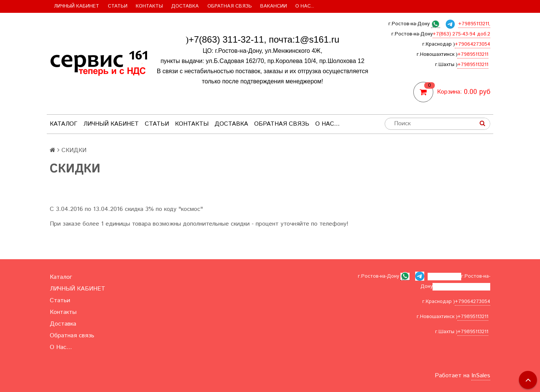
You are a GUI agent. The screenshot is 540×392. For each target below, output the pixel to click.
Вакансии (274, 6)
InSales (481, 376)
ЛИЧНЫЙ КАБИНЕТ (77, 6)
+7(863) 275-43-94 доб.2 (461, 34)
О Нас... (305, 6)
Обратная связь (230, 6)
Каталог (64, 124)
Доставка (185, 6)
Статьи (118, 6)
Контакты (149, 6)
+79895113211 (473, 55)
